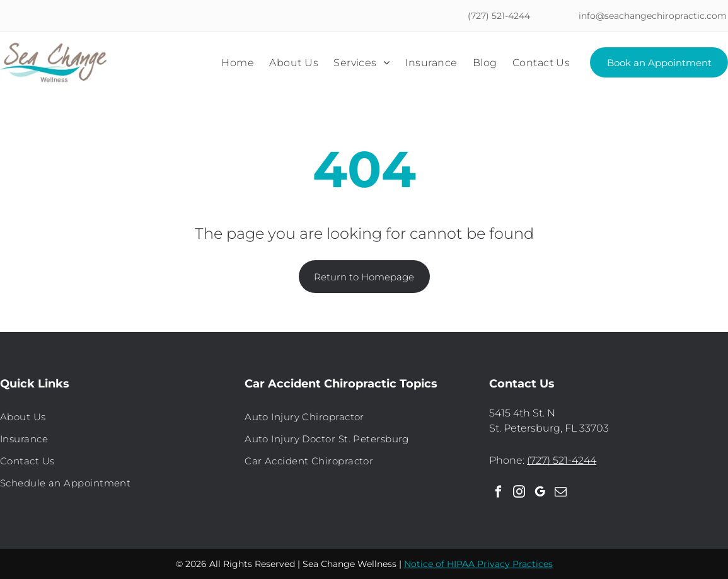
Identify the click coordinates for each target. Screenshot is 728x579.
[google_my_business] (540, 494)
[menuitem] (238, 63)
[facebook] (498, 494)
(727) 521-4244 (562, 460)
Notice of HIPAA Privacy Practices (478, 564)
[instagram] (519, 494)
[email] (560, 494)
